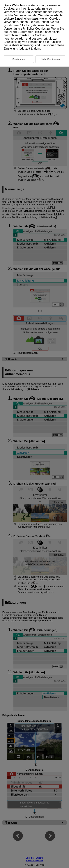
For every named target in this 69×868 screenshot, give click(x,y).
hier (36, 22)
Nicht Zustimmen (22, 32)
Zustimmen (12, 25)
